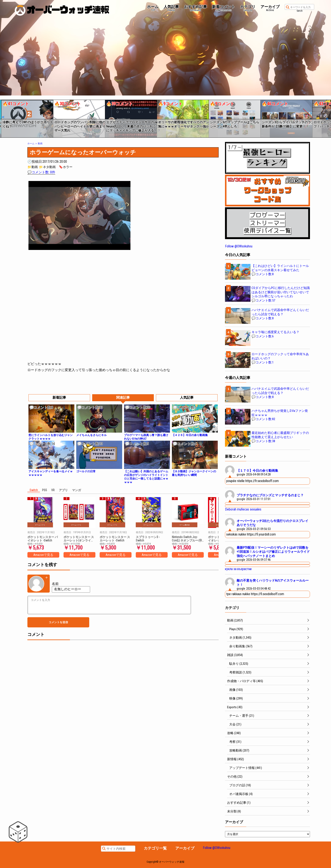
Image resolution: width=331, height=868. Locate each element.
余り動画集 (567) (241, 646)
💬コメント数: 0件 (41, 172)
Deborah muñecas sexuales (243, 509)
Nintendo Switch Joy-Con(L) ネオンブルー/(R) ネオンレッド (187, 539)
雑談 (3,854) (235, 655)
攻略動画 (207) (239, 750)
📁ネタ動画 (47, 167)
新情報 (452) (236, 759)
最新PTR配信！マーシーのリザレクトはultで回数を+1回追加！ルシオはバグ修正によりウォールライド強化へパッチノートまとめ (273, 552)
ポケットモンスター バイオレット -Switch (43, 539)
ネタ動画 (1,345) (240, 638)
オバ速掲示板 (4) (241, 794)
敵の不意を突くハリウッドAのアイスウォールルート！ (273, 583)
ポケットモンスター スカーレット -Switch (115, 539)
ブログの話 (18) (240, 785)
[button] (3, 117)
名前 (55, 584)
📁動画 (33, 167)
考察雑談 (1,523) (240, 672)
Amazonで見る (43, 555)
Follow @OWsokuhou (239, 246)
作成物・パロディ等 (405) (245, 681)
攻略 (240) (234, 733)
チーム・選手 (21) (242, 716)
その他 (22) (235, 777)
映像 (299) (236, 698)
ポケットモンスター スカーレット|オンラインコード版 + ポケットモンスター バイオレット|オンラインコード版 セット (79, 539)
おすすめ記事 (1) (239, 803)
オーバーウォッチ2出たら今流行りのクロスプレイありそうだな (272, 523)
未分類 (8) (234, 811)
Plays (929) (236, 629)
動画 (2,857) (235, 620)
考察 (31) (235, 742)
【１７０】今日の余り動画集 (257, 471)
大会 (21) (235, 724)
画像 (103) (236, 690)
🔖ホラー (66, 167)
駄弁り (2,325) (239, 664)
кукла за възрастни (238, 569)
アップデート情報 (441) (246, 768)
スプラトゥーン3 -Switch (148, 539)
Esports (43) (235, 707)
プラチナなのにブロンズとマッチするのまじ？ (270, 495)
